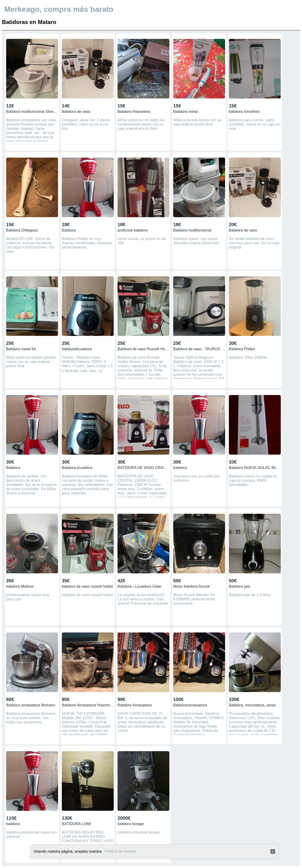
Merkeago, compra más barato (59, 9)
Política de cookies (121, 851)
